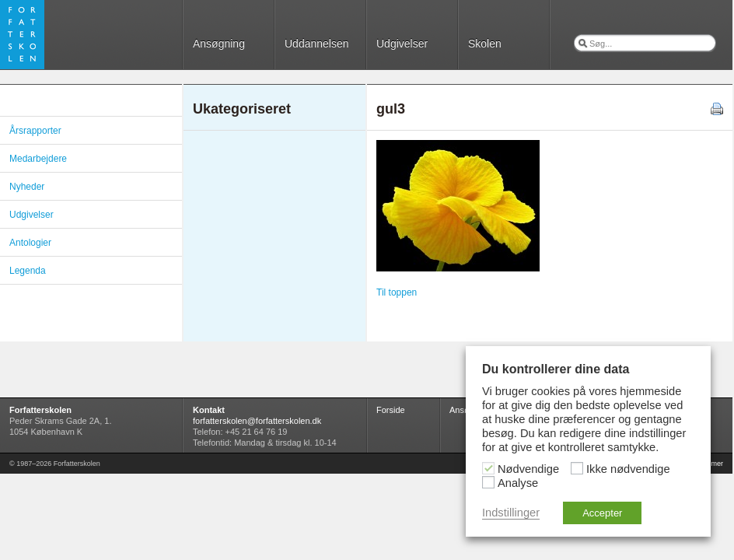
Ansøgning (219, 44)
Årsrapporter (35, 131)
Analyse (518, 483)
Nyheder (27, 187)
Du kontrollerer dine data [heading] (556, 369)
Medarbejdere (38, 159)
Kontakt (209, 410)
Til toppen (397, 292)
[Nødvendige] (488, 468)
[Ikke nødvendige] (577, 468)
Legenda (28, 271)
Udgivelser (402, 44)
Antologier (30, 243)
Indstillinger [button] (511, 513)
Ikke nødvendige (628, 469)
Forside (391, 410)
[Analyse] (488, 482)
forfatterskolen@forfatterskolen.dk (257, 421)
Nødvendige (528, 469)
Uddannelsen (317, 44)
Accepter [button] (602, 513)
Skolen (485, 44)
